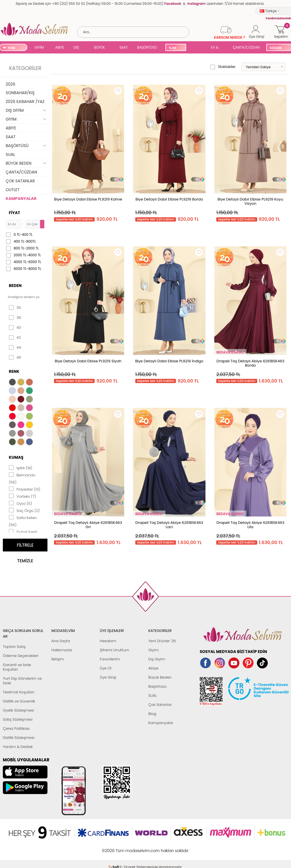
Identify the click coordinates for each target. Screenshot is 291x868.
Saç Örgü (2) (24, 510)
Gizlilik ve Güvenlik (19, 701)
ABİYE (60, 47)
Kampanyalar (161, 723)
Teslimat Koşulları (19, 692)
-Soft (114, 848)
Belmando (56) (22, 478)
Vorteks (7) (22, 496)
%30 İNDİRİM (175, 48)
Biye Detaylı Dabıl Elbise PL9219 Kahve (88, 199)
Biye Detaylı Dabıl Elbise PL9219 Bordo (169, 199)
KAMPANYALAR (21, 199)
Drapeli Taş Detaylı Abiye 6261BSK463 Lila (251, 525)
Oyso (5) (20, 503)
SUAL (198, 48)
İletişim (58, 659)
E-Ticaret (128, 848)
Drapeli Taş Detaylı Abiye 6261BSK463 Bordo (251, 363)
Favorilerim (110, 659)
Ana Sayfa (61, 641)
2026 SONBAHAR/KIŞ (20, 88)
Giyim (154, 650)
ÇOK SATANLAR (20, 181)
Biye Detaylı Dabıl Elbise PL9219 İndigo (169, 361)
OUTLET (13, 190)
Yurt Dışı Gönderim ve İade (22, 681)
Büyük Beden (160, 677)
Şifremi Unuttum (114, 650)
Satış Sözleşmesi (18, 719)
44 (15, 348)
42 (15, 338)
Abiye (153, 668)
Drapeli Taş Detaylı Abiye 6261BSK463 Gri (88, 525)
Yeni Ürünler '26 (162, 641)
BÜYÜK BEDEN (99, 48)
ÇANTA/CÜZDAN (246, 47)
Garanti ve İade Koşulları (17, 667)
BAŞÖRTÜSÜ (147, 47)
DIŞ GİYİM (78, 48)
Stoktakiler (223, 67)
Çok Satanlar (160, 705)
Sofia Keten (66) (23, 521)
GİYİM (39, 47)
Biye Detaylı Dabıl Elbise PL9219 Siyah (88, 361)
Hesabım (108, 641)
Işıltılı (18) (21, 468)
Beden (15, 286)
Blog (152, 714)
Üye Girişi (108, 677)
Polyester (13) (25, 489)
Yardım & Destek (18, 747)
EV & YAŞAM (217, 48)
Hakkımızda (62, 650)
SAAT (124, 47)
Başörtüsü (157, 686)
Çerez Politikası (16, 728)
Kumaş (16, 457)
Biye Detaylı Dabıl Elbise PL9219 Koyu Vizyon (251, 201)
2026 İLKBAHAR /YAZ (25, 102)
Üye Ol (106, 668)
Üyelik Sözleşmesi (18, 710)
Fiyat (14, 213)
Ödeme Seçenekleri (21, 656)
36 (15, 308)
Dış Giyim (157, 659)
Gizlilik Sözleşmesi (19, 738)
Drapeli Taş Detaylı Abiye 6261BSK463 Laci (169, 525)
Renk (14, 371)
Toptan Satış (14, 647)
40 (15, 328)
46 (15, 357)
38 (15, 318)
